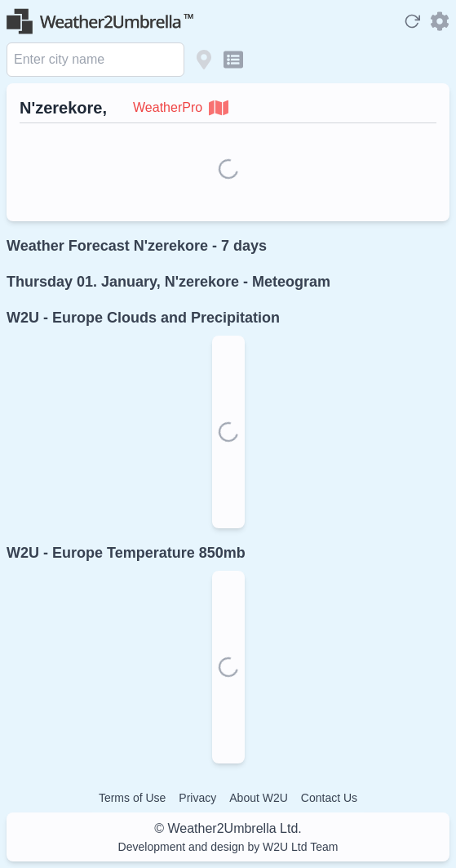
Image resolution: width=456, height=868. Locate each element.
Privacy (197, 798)
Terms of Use (132, 798)
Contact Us (329, 798)
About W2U (259, 798)
